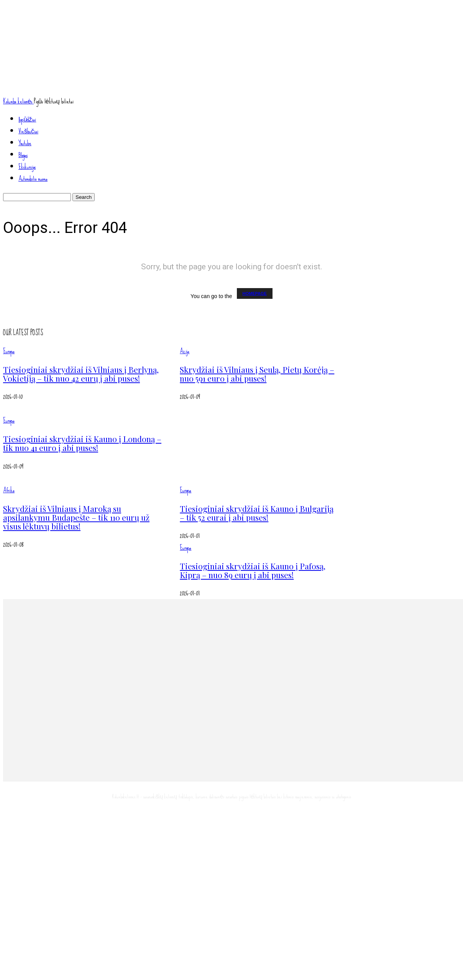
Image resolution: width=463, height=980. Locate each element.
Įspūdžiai (27, 119)
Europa (9, 351)
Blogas (23, 155)
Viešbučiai (28, 131)
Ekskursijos (27, 167)
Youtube (25, 143)
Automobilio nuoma (33, 179)
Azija (185, 351)
